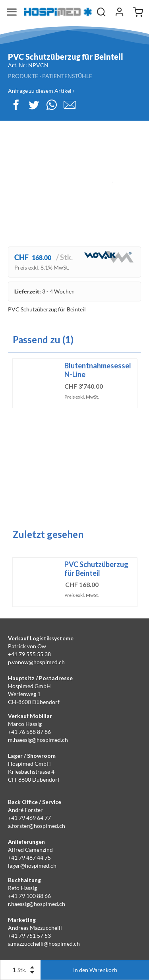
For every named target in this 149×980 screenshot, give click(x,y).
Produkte (23, 76)
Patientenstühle (67, 76)
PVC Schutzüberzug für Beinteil (96, 569)
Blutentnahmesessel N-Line (98, 370)
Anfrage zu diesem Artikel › (41, 91)
